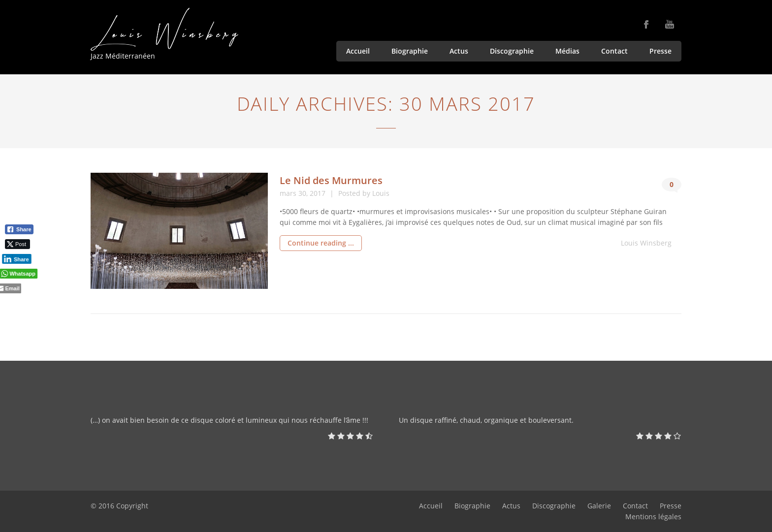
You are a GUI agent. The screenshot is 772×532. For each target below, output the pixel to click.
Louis (381, 193)
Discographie (512, 51)
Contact (614, 51)
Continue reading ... (321, 243)
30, (304, 193)
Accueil (358, 51)
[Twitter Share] (16, 244)
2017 (319, 193)
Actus (459, 51)
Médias (567, 51)
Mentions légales (653, 516)
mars (289, 193)
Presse (660, 51)
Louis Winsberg (646, 243)
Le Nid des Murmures (331, 180)
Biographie (410, 51)
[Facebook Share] (19, 229)
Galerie (599, 506)
